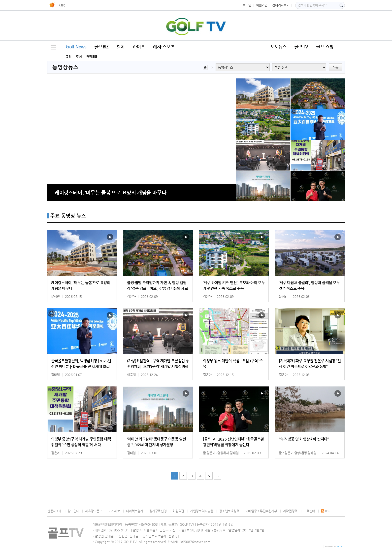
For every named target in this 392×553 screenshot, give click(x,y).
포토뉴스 (278, 47)
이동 (335, 67)
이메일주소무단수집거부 (261, 511)
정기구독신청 (158, 511)
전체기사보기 (281, 5)
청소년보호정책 (229, 511)
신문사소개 (54, 511)
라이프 (139, 47)
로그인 (247, 5)
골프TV (301, 47)
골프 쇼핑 (325, 47)
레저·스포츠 (164, 47)
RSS (326, 511)
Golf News (76, 47)
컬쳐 (121, 47)
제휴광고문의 (94, 511)
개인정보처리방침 (202, 511)
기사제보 (114, 511)
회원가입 (262, 5)
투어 (79, 57)
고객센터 (309, 511)
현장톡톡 (92, 57)
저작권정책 (290, 511)
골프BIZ (102, 47)
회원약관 (178, 511)
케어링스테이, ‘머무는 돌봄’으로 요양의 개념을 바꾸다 (110, 193)
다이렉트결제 (135, 511)
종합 (69, 57)
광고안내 (73, 511)
